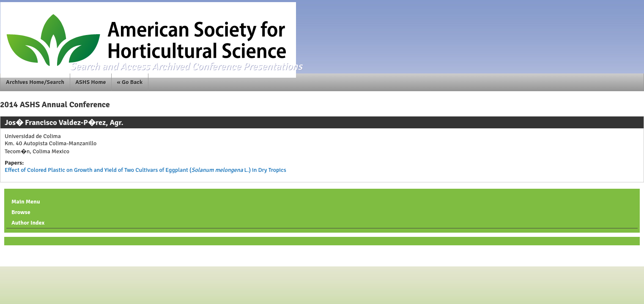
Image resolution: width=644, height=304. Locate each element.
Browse (21, 212)
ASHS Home (90, 82)
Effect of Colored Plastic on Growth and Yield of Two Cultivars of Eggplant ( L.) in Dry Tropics (145, 170)
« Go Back (130, 82)
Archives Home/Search (35, 82)
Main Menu (26, 202)
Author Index (28, 223)
